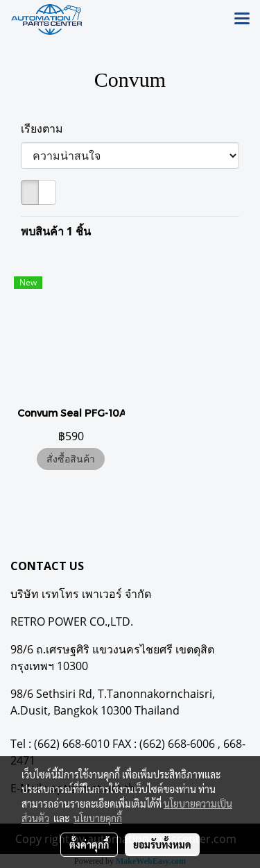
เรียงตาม (46, 128)
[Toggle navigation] (242, 19)
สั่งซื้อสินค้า (71, 459)
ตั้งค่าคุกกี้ (89, 844)
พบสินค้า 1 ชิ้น (56, 231)
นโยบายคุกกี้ (98, 818)
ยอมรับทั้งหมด (162, 844)
